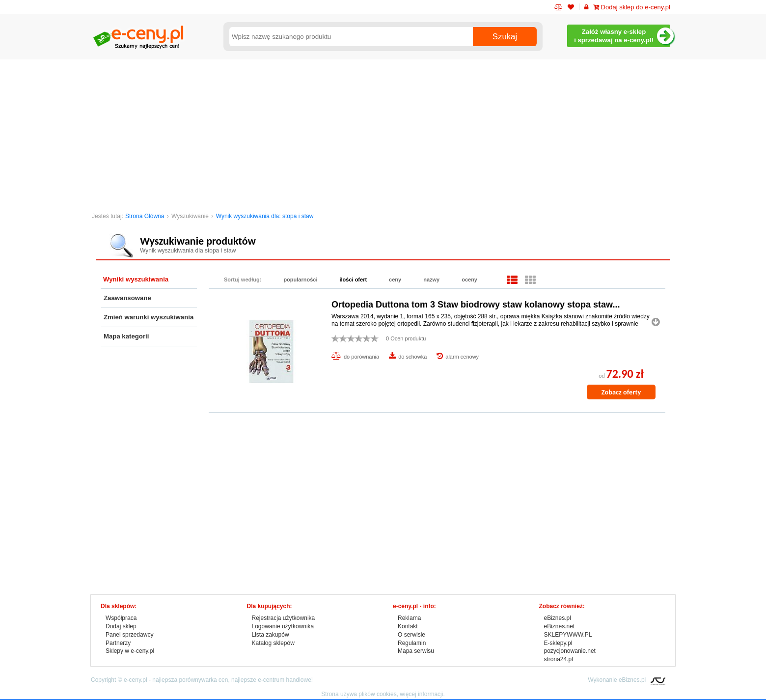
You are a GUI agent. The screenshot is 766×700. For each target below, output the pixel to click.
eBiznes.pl (558, 618)
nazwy (431, 280)
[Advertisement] (383, 133)
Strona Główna (145, 216)
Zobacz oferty (621, 392)
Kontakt (408, 626)
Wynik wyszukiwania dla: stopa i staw (265, 216)
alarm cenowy (462, 357)
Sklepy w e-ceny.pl (130, 651)
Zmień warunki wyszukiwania (149, 317)
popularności (300, 280)
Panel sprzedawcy (129, 635)
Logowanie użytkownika (283, 626)
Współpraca (121, 618)
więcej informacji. (422, 694)
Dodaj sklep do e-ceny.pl (632, 7)
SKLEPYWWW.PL (568, 635)
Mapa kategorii (126, 336)
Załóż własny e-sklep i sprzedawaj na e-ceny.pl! (622, 36)
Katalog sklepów (273, 643)
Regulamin (412, 643)
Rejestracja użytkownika (284, 618)
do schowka (412, 357)
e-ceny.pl (136, 680)
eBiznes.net (560, 626)
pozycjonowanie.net (570, 651)
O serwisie (411, 635)
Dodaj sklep (121, 626)
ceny (395, 280)
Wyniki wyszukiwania (136, 279)
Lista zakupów (271, 635)
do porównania (361, 357)
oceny (469, 280)
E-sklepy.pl (558, 643)
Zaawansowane (127, 298)
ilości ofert (353, 280)
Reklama (409, 618)
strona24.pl (559, 659)
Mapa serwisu (416, 651)
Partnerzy (118, 643)
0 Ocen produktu (406, 338)
